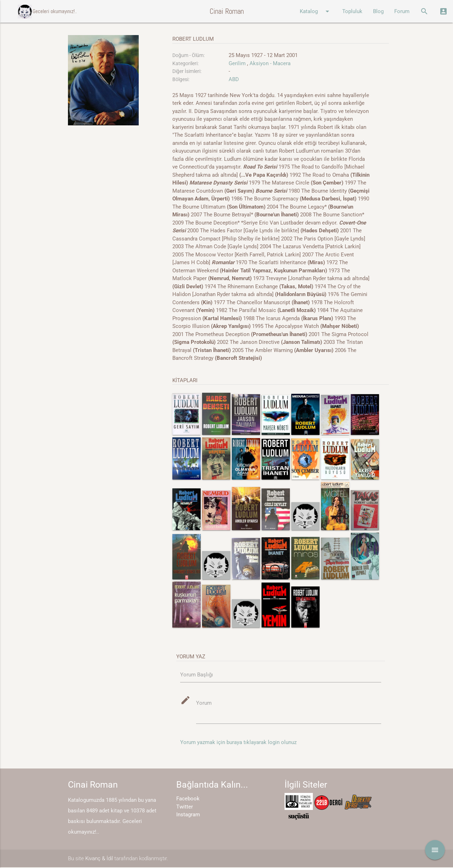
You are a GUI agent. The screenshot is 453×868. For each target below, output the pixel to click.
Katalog (316, 11)
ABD (234, 79)
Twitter (185, 807)
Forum (402, 11)
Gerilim (237, 63)
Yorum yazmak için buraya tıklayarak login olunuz (238, 743)
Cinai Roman (227, 11)
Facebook (188, 799)
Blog (378, 11)
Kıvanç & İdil (99, 859)
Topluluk (352, 11)
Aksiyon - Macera (270, 63)
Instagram (188, 815)
